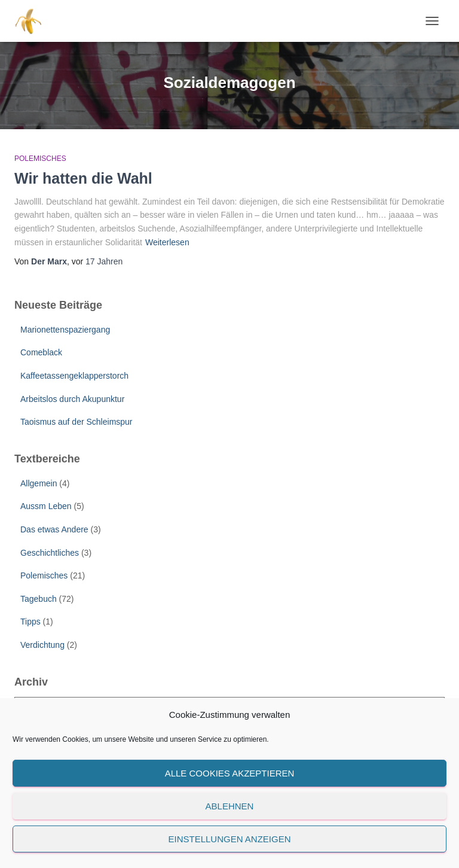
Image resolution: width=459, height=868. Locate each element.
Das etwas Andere (54, 529)
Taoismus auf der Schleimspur (76, 422)
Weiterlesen (167, 242)
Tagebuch (39, 599)
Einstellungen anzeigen (229, 839)
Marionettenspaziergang (65, 330)
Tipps (30, 622)
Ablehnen (230, 806)
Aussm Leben (46, 506)
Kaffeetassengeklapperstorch (74, 376)
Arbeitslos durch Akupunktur (72, 399)
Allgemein (39, 483)
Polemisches (40, 159)
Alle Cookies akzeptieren (230, 773)
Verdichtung (42, 645)
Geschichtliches (50, 553)
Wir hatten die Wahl (83, 178)
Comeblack (41, 352)
